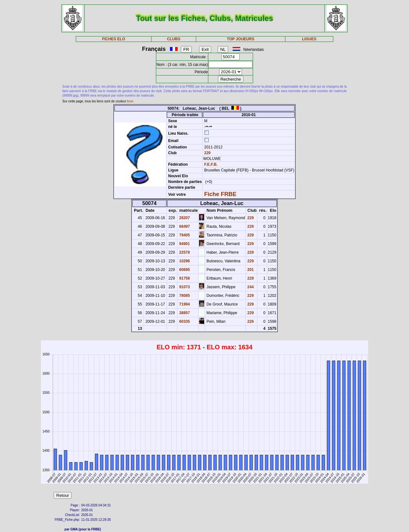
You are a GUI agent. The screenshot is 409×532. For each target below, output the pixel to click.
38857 (184, 313)
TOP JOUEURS (241, 39)
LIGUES (309, 39)
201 (250, 270)
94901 (184, 244)
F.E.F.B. (211, 164)
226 (250, 322)
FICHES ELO (113, 39)
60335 (184, 322)
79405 (184, 235)
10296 (184, 261)
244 (250, 287)
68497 (184, 226)
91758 (184, 278)
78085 (184, 296)
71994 (184, 304)
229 (207, 153)
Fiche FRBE (220, 194)
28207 (184, 218)
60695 (184, 270)
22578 (184, 252)
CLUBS (174, 39)
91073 (184, 287)
